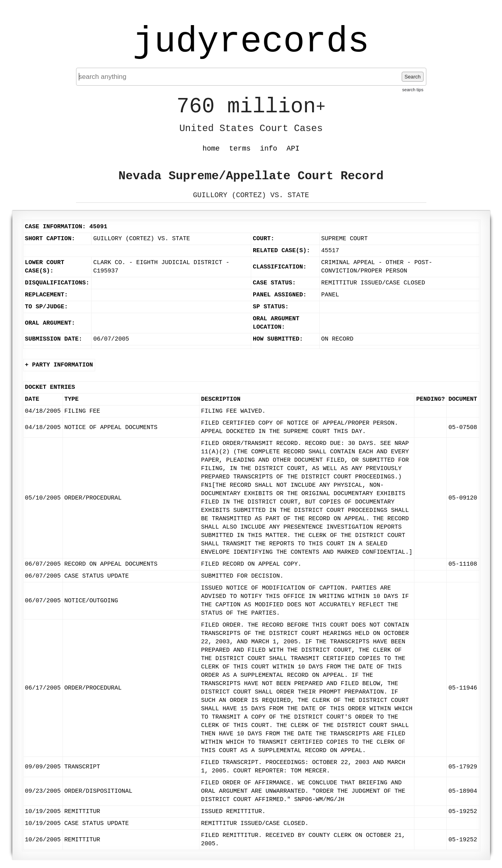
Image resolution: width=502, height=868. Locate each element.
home (211, 149)
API (293, 149)
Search (413, 77)
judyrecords (251, 42)
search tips (413, 90)
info (269, 149)
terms (240, 149)
